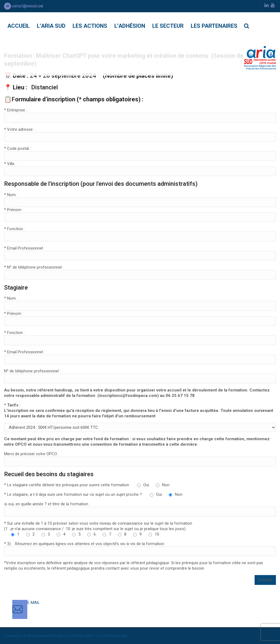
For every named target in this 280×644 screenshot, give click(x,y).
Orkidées (77, 636)
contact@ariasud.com (24, 6)
